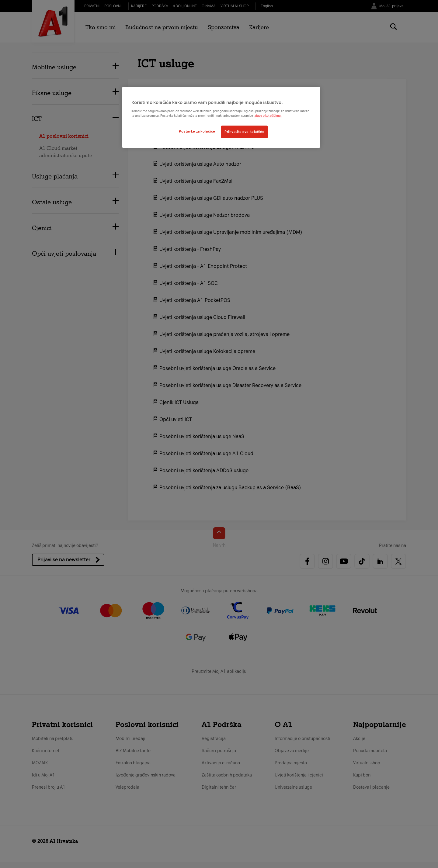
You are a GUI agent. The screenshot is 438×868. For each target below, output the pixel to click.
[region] (221, 117)
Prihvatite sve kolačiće (244, 132)
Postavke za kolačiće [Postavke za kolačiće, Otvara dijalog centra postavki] (197, 131)
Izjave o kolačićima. (268, 116)
